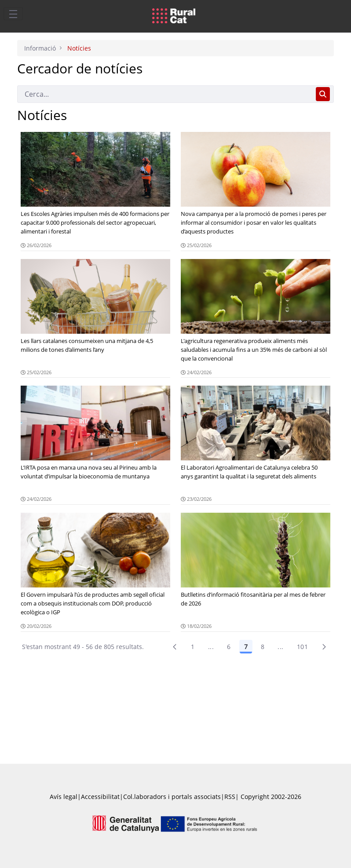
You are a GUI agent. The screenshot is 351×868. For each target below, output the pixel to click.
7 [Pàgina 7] (246, 647)
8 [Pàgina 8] (263, 647)
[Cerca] (165, 94)
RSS (230, 797)
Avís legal (64, 797)
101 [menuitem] (302, 647)
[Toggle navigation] (13, 14)
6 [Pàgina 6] (229, 647)
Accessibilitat (100, 797)
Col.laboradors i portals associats (172, 797)
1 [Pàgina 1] (193, 647)
